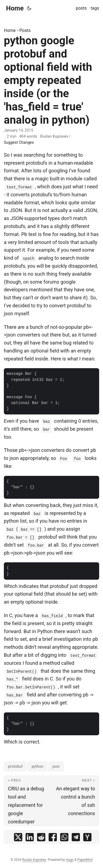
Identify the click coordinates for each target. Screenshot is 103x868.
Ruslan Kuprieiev (34, 860)
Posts (25, 30)
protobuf (15, 766)
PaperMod (85, 860)
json (56, 766)
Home (15, 8)
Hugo (70, 860)
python (37, 766)
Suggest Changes (19, 142)
